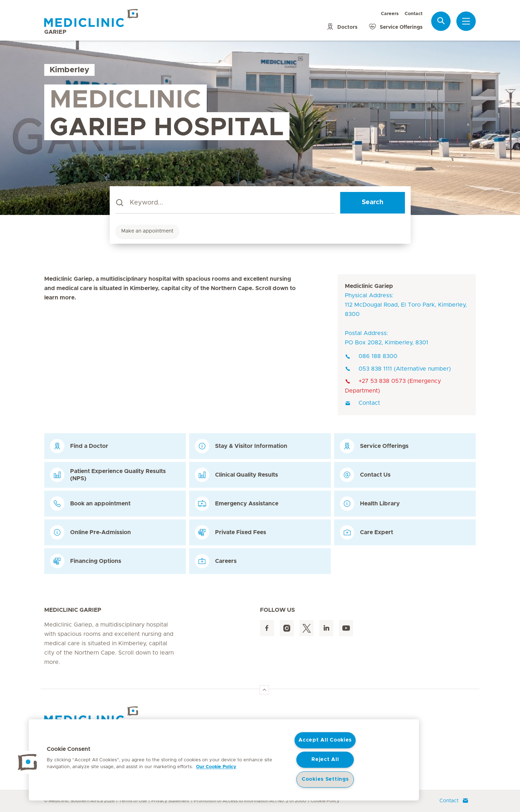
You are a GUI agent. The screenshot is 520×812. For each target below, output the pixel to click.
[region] (224, 760)
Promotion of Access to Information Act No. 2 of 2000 (250, 801)
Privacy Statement (170, 801)
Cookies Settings (325, 779)
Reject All (325, 760)
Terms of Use (133, 801)
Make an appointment (147, 231)
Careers (390, 14)
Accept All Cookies (325, 740)
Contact (414, 14)
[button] (28, 762)
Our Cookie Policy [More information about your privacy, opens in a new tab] (216, 767)
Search (373, 202)
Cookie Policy (325, 801)
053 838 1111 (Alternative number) (398, 369)
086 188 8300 (371, 356)
